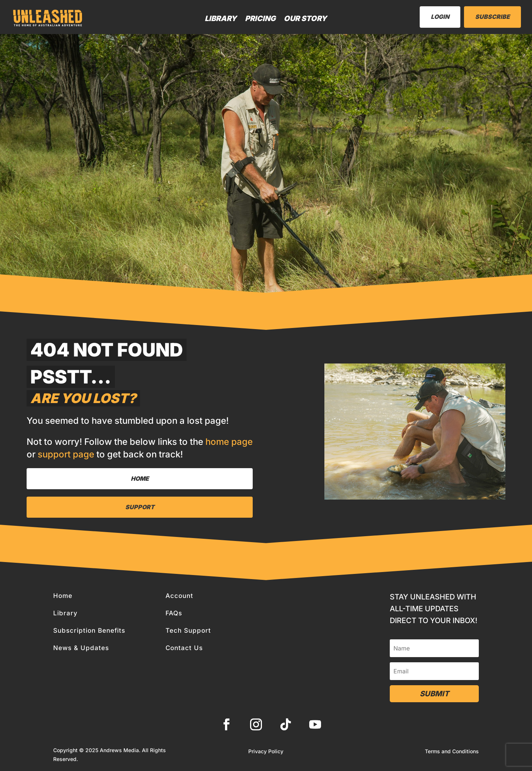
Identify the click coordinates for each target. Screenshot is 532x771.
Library (221, 18)
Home (140, 479)
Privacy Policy (266, 752)
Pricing (260, 18)
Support (140, 507)
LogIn (440, 17)
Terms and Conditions (452, 752)
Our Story (305, 18)
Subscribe (492, 17)
